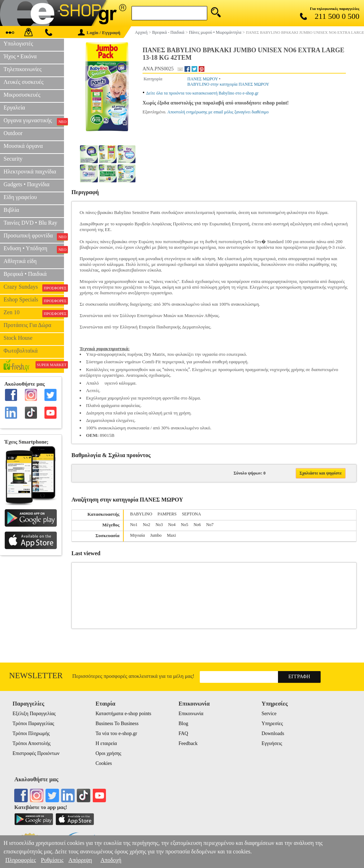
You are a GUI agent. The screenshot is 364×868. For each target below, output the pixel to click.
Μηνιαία (137, 535)
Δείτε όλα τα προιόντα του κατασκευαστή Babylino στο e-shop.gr (202, 93)
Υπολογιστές (18, 44)
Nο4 (172, 525)
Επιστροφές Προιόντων (36, 753)
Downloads (273, 733)
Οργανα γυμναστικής (34, 121)
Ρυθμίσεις (52, 860)
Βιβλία (11, 210)
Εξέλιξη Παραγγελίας (34, 714)
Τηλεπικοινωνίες (23, 69)
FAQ (183, 733)
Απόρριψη (80, 860)
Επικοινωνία (191, 714)
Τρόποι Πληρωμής (31, 733)
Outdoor (13, 133)
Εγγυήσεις (272, 743)
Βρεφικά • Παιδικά (25, 274)
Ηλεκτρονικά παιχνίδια (30, 172)
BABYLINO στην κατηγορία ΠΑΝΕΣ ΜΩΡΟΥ (228, 84)
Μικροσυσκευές (22, 95)
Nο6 (197, 525)
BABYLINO (141, 514)
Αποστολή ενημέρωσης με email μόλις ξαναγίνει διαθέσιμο (218, 112)
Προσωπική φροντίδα (34, 236)
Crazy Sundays (34, 288)
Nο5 (185, 525)
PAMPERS (167, 514)
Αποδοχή (111, 860)
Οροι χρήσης (108, 753)
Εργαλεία (14, 108)
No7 (210, 525)
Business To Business (117, 724)
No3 (159, 525)
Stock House (18, 338)
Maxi (171, 535)
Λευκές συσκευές (23, 82)
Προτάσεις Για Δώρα (27, 325)
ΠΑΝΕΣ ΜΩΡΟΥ (203, 79)
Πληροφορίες (21, 860)
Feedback (188, 743)
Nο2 (147, 525)
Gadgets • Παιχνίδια (26, 184)
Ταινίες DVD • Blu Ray (30, 223)
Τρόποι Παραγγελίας (33, 724)
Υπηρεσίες (272, 724)
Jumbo (156, 535)
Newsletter (36, 676)
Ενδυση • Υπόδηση (34, 249)
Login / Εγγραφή (99, 33)
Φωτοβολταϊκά (21, 351)
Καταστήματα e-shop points (124, 714)
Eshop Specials (34, 300)
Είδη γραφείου (20, 197)
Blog (183, 724)
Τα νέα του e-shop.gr (116, 733)
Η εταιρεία (106, 743)
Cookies (104, 763)
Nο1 (134, 525)
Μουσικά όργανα (23, 146)
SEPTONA (192, 514)
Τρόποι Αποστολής (31, 743)
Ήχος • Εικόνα (20, 56)
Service (269, 714)
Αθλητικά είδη (20, 261)
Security (13, 159)
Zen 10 (34, 313)
